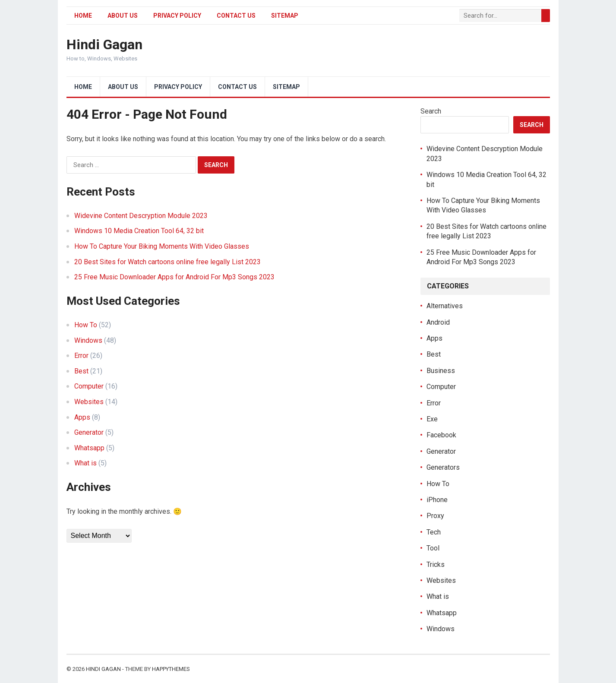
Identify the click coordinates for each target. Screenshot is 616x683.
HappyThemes (171, 669)
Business (441, 371)
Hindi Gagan (104, 44)
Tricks (436, 564)
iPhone (437, 500)
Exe (432, 419)
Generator (89, 432)
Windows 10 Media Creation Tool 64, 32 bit (139, 231)
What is (85, 463)
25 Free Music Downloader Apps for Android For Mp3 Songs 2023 (174, 277)
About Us (123, 16)
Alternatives (445, 306)
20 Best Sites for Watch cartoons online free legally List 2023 (167, 262)
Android (438, 322)
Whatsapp (89, 448)
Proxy (435, 516)
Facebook (441, 435)
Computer (89, 386)
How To (86, 325)
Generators (443, 467)
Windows (88, 340)
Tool (433, 548)
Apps (82, 417)
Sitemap (285, 16)
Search (431, 111)
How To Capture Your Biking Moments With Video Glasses (162, 246)
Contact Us (236, 16)
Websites (89, 402)
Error (81, 356)
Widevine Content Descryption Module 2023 (141, 216)
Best (81, 371)
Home (83, 16)
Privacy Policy (177, 16)
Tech (434, 532)
